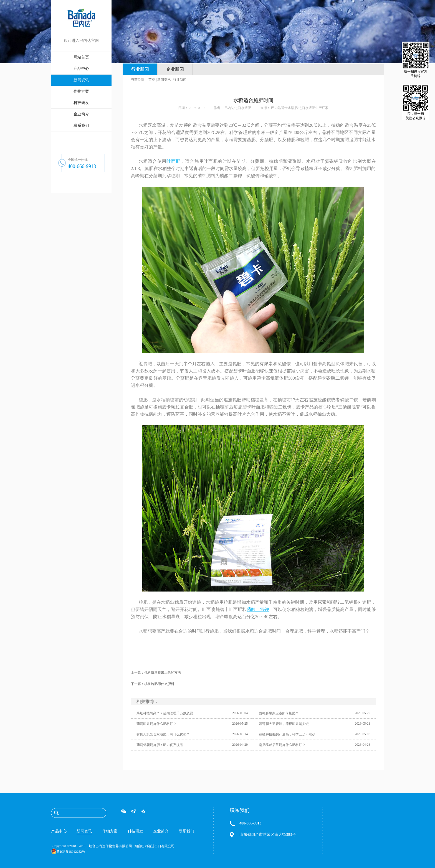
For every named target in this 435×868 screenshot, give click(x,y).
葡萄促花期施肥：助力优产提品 (160, 745)
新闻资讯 (164, 80)
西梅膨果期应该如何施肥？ (279, 713)
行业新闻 (180, 80)
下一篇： (153, 684)
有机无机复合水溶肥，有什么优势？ (163, 734)
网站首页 (81, 57)
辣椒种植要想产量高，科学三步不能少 (287, 734)
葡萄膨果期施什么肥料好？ (156, 724)
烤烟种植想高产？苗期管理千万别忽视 (165, 713)
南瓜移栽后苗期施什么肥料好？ (282, 745)
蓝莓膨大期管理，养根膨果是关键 (284, 724)
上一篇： (156, 672)
